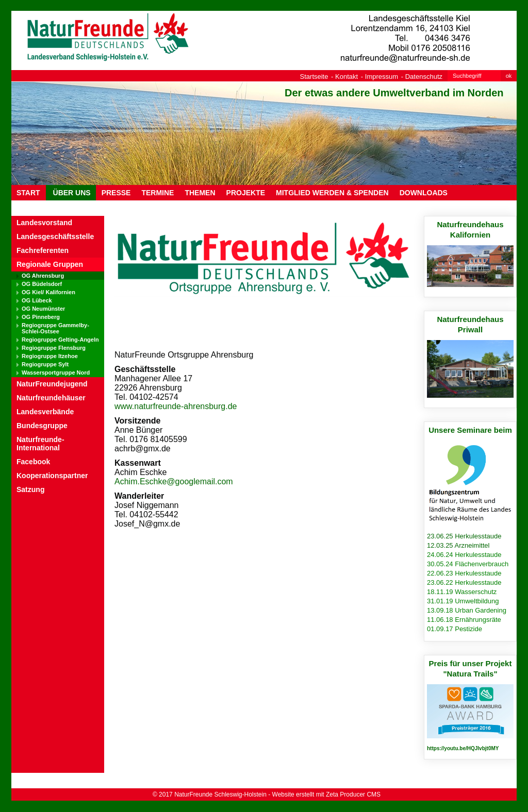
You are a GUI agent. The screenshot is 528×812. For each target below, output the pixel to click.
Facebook (33, 462)
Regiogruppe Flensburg (54, 348)
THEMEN (200, 193)
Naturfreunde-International (40, 444)
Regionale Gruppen (50, 264)
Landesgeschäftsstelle (55, 236)
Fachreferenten (43, 250)
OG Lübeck (37, 300)
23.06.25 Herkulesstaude (464, 536)
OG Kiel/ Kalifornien (48, 292)
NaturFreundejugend (52, 384)
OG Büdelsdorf (42, 284)
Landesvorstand (44, 223)
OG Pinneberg (41, 317)
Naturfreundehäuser (51, 398)
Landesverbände (45, 412)
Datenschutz (424, 77)
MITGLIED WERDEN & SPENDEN (332, 193)
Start (28, 193)
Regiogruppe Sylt (45, 364)
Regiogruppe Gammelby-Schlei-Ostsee (55, 328)
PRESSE (116, 193)
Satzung (30, 489)
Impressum (382, 77)
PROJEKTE (246, 193)
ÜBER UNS (71, 193)
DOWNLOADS (424, 193)
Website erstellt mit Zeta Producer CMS (327, 794)
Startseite (314, 77)
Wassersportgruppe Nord (56, 373)
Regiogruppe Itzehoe (50, 356)
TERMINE (158, 193)
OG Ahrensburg (43, 276)
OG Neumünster (43, 309)
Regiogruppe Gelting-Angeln (60, 340)
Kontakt (346, 77)
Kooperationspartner (52, 476)
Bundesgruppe (42, 426)
